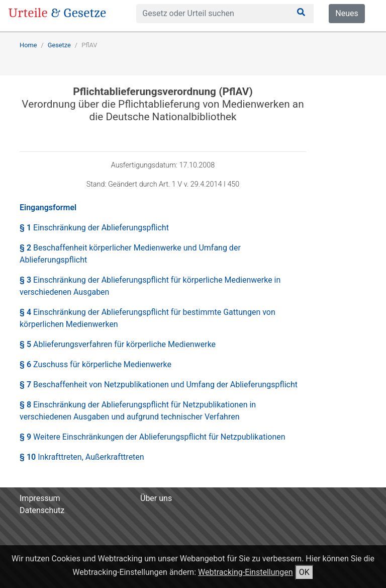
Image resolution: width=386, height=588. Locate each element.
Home (28, 45)
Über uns (156, 498)
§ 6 (95, 364)
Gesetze (59, 45)
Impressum (40, 498)
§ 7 (159, 385)
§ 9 (153, 437)
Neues (347, 13)
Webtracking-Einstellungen (246, 572)
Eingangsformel (48, 207)
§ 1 (94, 228)
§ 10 (82, 457)
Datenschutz (42, 510)
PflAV (89, 45)
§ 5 (118, 344)
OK (304, 572)
